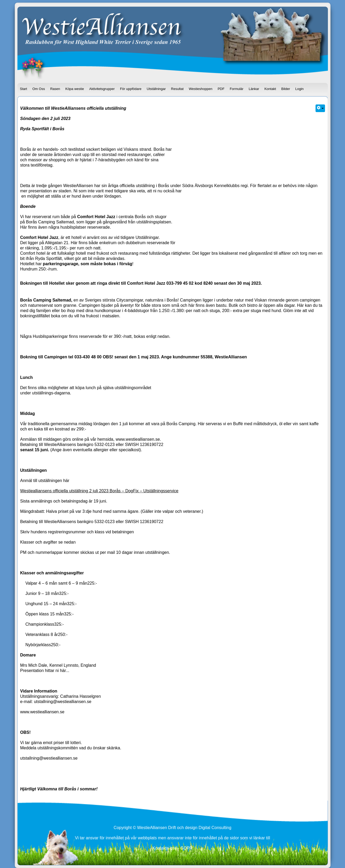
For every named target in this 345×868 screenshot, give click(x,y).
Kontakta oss (165, 848)
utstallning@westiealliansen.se (63, 702)
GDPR (187, 848)
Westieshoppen (201, 89)
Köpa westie (75, 89)
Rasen (55, 89)
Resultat (177, 89)
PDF (221, 89)
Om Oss (39, 89)
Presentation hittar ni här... (45, 671)
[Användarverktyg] (320, 108)
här (66, 481)
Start (24, 89)
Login (299, 89)
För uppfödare (131, 89)
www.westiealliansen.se (138, 439)
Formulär (237, 89)
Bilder (286, 89)
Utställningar (156, 89)
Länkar (254, 89)
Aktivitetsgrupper (102, 89)
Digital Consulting (215, 828)
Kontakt (270, 89)
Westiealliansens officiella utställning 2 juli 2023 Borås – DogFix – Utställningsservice (99, 491)
